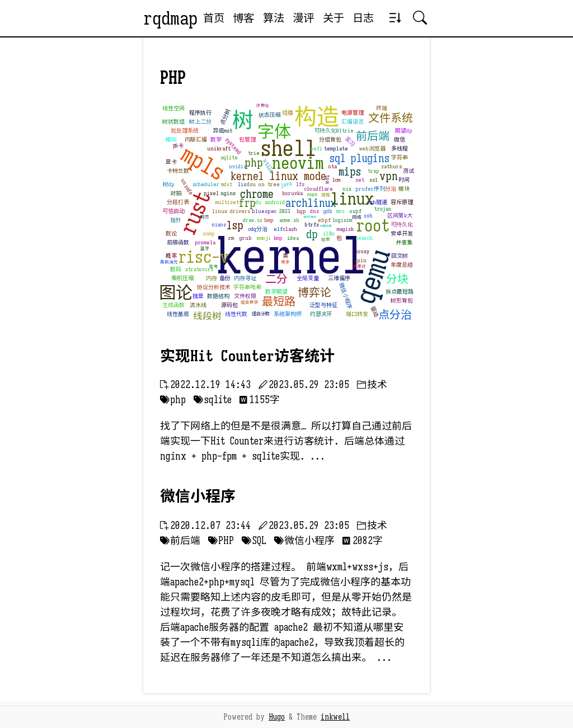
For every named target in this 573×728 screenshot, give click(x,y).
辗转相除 (310, 217)
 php (173, 400)
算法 (274, 18)
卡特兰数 (178, 171)
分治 (391, 189)
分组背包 (330, 140)
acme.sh (289, 220)
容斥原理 (402, 202)
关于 (334, 18)
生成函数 (173, 305)
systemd (233, 146)
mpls (203, 162)
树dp (169, 184)
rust (195, 212)
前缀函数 (178, 242)
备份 (225, 278)
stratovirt (199, 269)
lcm (336, 180)
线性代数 (236, 314)
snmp (209, 233)
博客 (243, 18)
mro (340, 211)
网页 (205, 217)
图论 (176, 293)
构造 (317, 117)
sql (338, 159)
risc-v (203, 257)
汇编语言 (353, 122)
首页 (214, 18)
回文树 (400, 256)
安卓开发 (402, 233)
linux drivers (231, 211)
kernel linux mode (278, 176)
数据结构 (218, 296)
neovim (298, 163)
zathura (391, 166)
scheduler (206, 184)
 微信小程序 (304, 541)
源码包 (229, 305)
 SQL (254, 541)
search (364, 238)
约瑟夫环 (321, 314)
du (258, 202)
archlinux (311, 203)
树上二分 (200, 122)
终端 (382, 108)
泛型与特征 (323, 305)
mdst (227, 184)
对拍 (176, 193)
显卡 (171, 162)
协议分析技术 (214, 287)
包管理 (247, 140)
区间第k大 (400, 216)
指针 (176, 220)
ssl (374, 180)
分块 (397, 279)
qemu (373, 276)
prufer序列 (370, 189)
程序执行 (200, 113)
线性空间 (173, 108)
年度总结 (402, 265)
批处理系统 (185, 131)
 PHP (221, 541)
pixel (211, 193)
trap (374, 171)
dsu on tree (263, 184)
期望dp (404, 131)
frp (247, 203)
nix (347, 189)
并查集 (404, 242)
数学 (216, 140)
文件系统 (391, 118)
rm (231, 238)
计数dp (262, 105)
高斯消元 (169, 262)
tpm (328, 179)
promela (205, 242)
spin (360, 260)
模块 (404, 189)
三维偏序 (339, 278)
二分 (276, 279)
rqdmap (170, 18)
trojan (383, 209)
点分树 (225, 117)
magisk (345, 229)
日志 (363, 18)
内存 (212, 278)
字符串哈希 (247, 287)
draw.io (253, 220)
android (275, 202)
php (254, 163)
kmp (278, 238)
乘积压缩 (182, 278)
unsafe (187, 187)
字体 (274, 132)
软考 (214, 266)
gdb (328, 211)
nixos (219, 224)
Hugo (277, 717)
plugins (370, 159)
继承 (285, 262)
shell (288, 148)
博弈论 (314, 293)
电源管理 (353, 113)
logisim (342, 220)
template (336, 148)
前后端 (373, 136)
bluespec (264, 211)
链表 (326, 240)
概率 (171, 256)
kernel (292, 256)
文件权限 (245, 296)
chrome (257, 194)
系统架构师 (288, 314)
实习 (350, 141)
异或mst (222, 131)
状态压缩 (270, 115)
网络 (357, 217)
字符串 (400, 157)
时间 (404, 180)
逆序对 (359, 266)
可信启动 (173, 211)
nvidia (238, 166)
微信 (400, 140)
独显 (198, 296)
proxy (362, 251)
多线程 (400, 148)
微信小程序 (346, 296)
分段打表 (178, 202)
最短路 (279, 302)
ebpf (324, 220)
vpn (389, 176)
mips (350, 172)
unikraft (219, 148)
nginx (228, 193)
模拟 (171, 140)
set (360, 180)
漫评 (303, 18)
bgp (301, 211)
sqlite (229, 157)
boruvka (292, 193)
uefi (316, 148)
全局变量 (308, 278)
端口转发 (357, 314)
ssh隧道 (377, 202)
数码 (176, 269)
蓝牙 (205, 249)
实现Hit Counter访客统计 (247, 356)
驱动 (375, 311)
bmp (269, 220)
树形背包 (402, 301)
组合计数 (261, 314)
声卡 (178, 146)
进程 (326, 195)
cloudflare (319, 189)
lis (242, 184)
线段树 (207, 316)
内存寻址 (245, 278)
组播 (288, 113)
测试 (408, 171)
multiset (227, 202)
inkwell (335, 717)
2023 (285, 211)
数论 (171, 233)
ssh (368, 216)
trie (254, 153)
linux (352, 199)
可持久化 (402, 224)
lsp (235, 226)
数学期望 (276, 292)
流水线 (198, 305)
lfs (300, 184)
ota (333, 166)
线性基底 (178, 314)
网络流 (312, 195)
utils (268, 166)
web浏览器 (372, 148)
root (373, 226)
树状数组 (173, 122)
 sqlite (213, 400)
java (286, 184)
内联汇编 (196, 140)
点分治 (395, 315)
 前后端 (180, 541)
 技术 (372, 385)
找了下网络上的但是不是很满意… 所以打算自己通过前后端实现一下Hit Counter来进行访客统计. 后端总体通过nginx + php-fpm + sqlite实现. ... (286, 441)
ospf (356, 211)
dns (314, 211)
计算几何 (326, 226)
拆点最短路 (400, 292)
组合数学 (250, 302)
